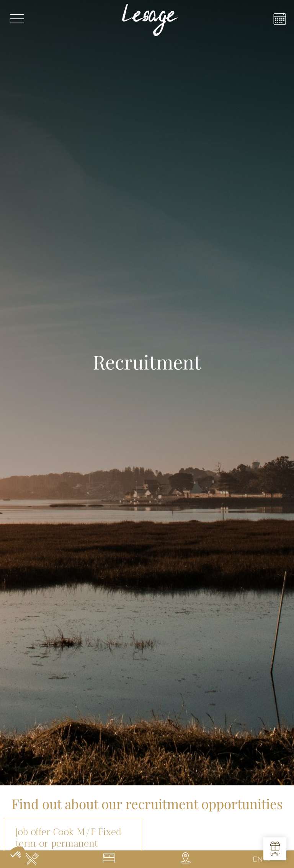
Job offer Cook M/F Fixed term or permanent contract (69, 843)
